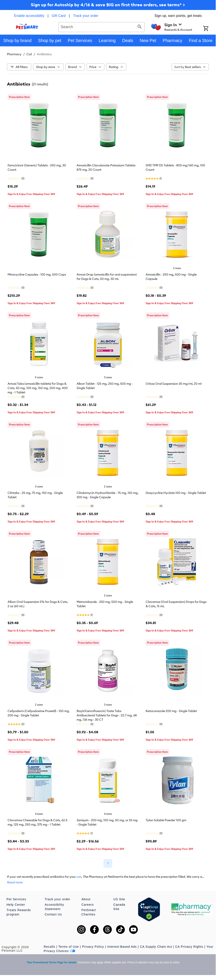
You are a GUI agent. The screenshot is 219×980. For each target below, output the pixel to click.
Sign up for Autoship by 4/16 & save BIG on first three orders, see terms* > (108, 5)
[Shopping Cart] (209, 29)
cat (79, 877)
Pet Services (16, 899)
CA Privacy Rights (189, 947)
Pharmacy (14, 54)
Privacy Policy (93, 947)
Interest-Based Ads (122, 947)
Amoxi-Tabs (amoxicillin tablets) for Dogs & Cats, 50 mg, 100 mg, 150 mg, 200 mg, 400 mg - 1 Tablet (38, 388)
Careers (88, 905)
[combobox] (101, 26)
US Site (119, 899)
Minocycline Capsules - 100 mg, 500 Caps (37, 274)
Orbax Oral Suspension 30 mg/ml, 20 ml (174, 384)
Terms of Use (69, 947)
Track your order (86, 16)
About (86, 899)
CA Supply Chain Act (156, 947)
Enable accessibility (29, 16)
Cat (29, 54)
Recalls (49, 947)
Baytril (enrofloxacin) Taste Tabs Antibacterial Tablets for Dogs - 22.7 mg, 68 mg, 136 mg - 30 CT (107, 715)
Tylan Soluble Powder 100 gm (166, 820)
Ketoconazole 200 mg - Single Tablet (171, 711)
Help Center (16, 905)
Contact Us (53, 914)
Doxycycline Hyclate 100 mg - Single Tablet (176, 493)
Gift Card (59, 16)
